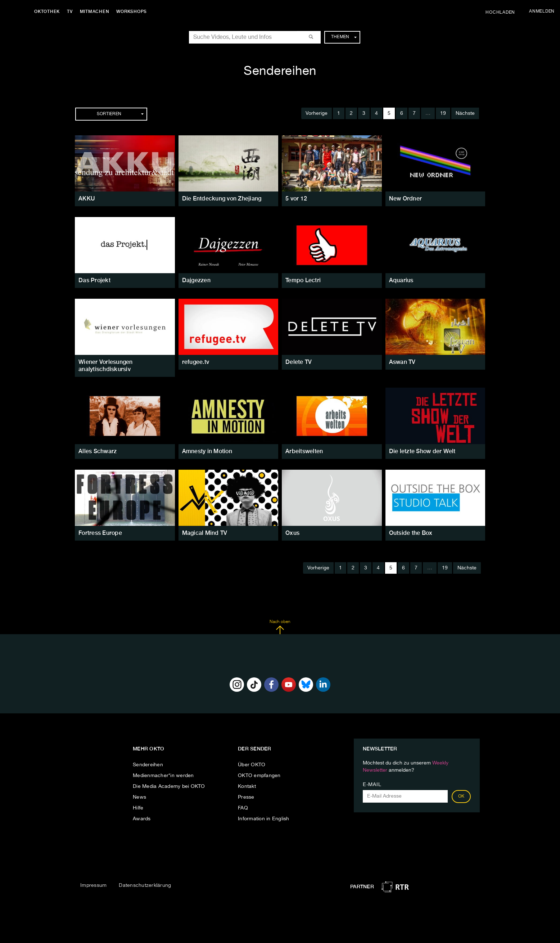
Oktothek (47, 12)
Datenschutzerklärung (145, 885)
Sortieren (120, 114)
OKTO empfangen (259, 776)
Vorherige (317, 113)
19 (443, 113)
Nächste (465, 113)
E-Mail (372, 785)
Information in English (264, 819)
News (139, 797)
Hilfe (138, 808)
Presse (246, 797)
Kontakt (247, 786)
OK (461, 797)
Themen (344, 37)
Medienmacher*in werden (163, 776)
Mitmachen (95, 12)
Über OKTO (252, 765)
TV (70, 12)
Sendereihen (148, 765)
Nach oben (280, 627)
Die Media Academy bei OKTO (169, 786)
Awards (142, 819)
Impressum (93, 885)
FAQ (243, 808)
